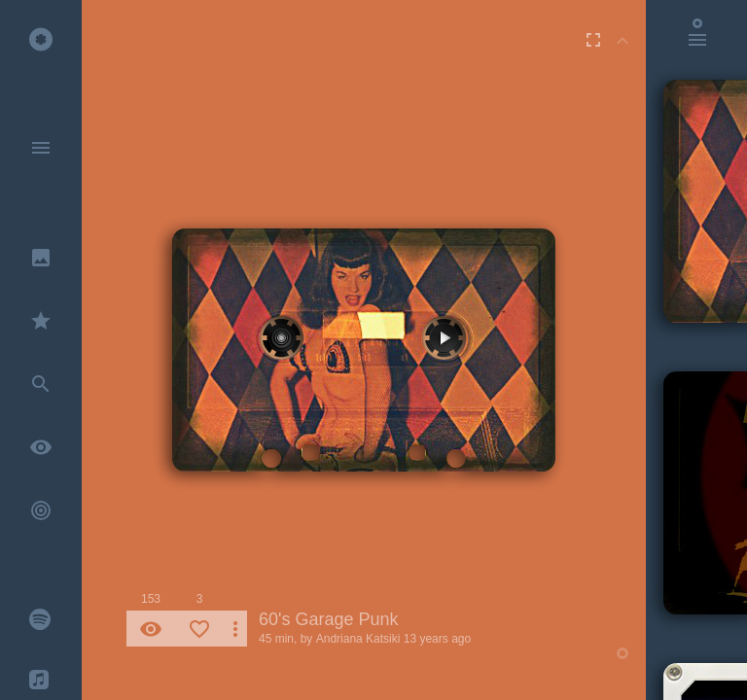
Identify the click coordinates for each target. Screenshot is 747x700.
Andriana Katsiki (358, 639)
